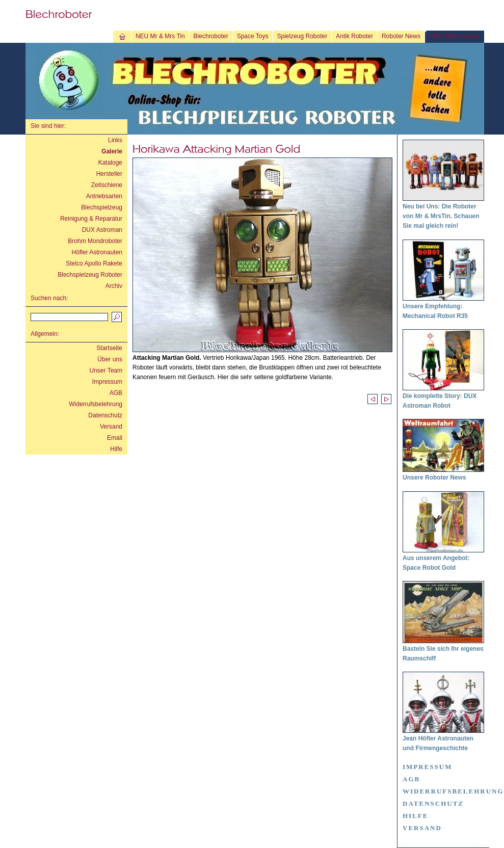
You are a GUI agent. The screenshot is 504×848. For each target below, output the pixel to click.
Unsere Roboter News (434, 478)
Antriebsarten (104, 196)
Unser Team (106, 370)
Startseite (109, 348)
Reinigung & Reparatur (91, 219)
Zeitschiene (107, 185)
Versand (111, 427)
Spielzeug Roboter (302, 36)
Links (115, 140)
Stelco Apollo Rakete (94, 263)
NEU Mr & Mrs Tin (160, 36)
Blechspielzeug (102, 207)
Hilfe (116, 449)
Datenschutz (105, 415)
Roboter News (401, 36)
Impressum (107, 382)
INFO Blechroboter (455, 36)
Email (115, 438)
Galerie (112, 151)
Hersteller (109, 174)
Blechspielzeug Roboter (90, 275)
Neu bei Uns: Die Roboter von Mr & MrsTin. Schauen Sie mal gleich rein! (441, 216)
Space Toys (253, 36)
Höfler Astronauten (97, 252)
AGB (116, 393)
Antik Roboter (354, 36)
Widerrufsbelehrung (96, 404)
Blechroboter (211, 36)
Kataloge (110, 163)
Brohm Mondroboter (95, 241)
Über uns (110, 359)
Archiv (114, 286)
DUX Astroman (102, 230)
